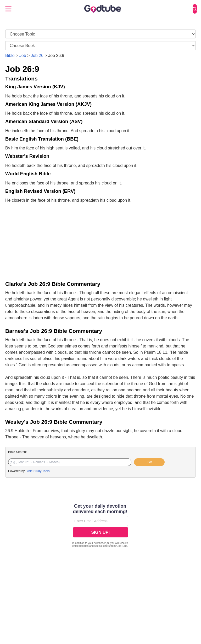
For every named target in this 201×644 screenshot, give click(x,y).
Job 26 (37, 56)
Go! (149, 462)
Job (23, 56)
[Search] (195, 9)
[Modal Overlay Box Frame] (100, 526)
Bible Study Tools (38, 471)
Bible (10, 56)
